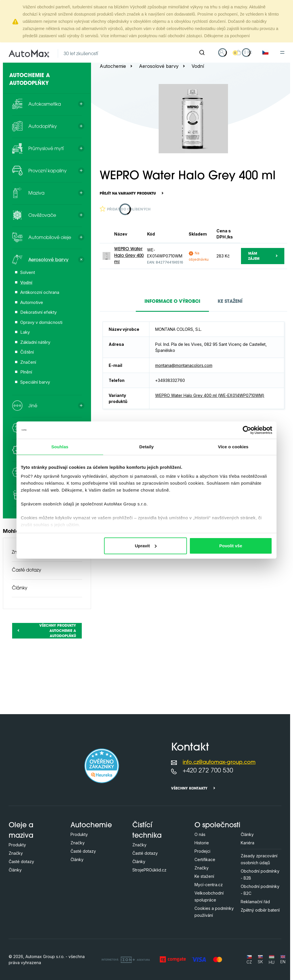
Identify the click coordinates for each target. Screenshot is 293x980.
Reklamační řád (255, 902)
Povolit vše (231, 546)
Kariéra (247, 843)
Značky (16, 853)
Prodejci (202, 851)
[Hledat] (202, 53)
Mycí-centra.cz (209, 885)
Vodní (198, 66)
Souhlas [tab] (60, 447)
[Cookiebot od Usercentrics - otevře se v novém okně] (247, 430)
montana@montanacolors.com (184, 365)
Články (20, 588)
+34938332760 (170, 380)
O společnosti (217, 826)
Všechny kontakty (189, 789)
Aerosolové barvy (159, 66)
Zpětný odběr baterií (260, 910)
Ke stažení (204, 876)
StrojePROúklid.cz (149, 870)
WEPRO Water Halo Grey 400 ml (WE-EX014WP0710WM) (210, 395)
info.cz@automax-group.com (219, 762)
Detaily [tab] (146, 447)
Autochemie (113, 66)
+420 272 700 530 (208, 771)
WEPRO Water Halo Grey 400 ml (129, 256)
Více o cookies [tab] (233, 447)
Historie (202, 843)
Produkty (17, 845)
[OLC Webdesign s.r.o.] (126, 960)
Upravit (146, 546)
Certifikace (205, 859)
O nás (200, 834)
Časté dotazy (27, 570)
